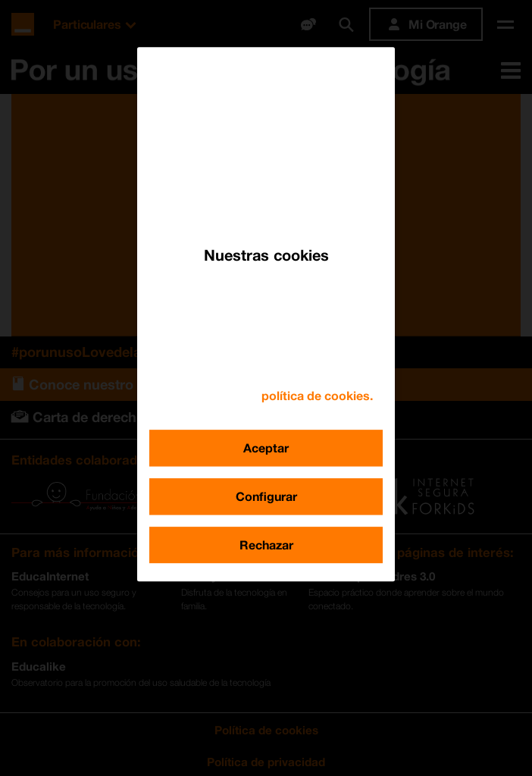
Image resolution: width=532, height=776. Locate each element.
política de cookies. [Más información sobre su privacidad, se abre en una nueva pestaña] (317, 395)
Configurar (266, 496)
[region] (266, 314)
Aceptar (266, 447)
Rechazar (266, 544)
